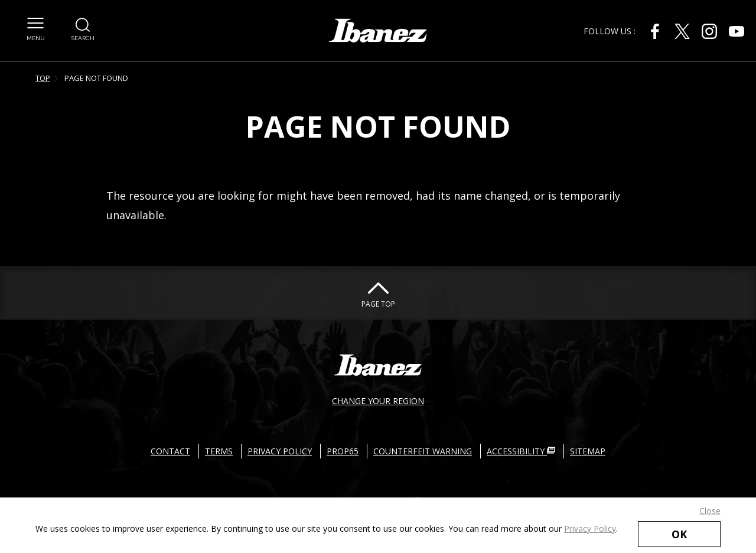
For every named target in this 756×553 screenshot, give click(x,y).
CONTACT (170, 451)
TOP (43, 78)
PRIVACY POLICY (280, 451)
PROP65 (343, 451)
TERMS (219, 451)
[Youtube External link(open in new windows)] (737, 31)
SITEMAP (588, 451)
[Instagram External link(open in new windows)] (709, 31)
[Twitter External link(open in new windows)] (682, 31)
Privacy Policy (590, 528)
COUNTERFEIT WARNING (423, 451)
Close (710, 511)
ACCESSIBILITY (521, 451)
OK (679, 534)
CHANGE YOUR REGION (378, 401)
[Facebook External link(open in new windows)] (655, 31)
